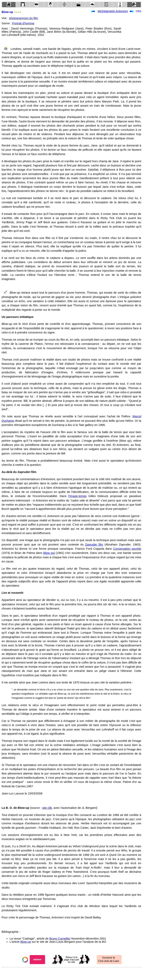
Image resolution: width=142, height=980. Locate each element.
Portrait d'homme (23, 23)
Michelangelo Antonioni (113, 11)
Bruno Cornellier (60, 939)
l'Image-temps (78, 496)
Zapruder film (94, 545)
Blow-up (26, 942)
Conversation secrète (127, 549)
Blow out (49, 553)
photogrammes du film (23, 18)
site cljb (47, 808)
